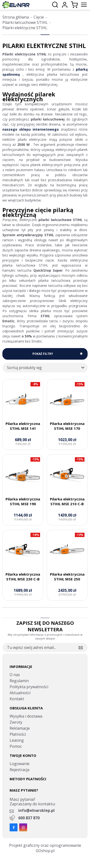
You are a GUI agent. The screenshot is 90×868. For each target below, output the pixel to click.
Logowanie (20, 764)
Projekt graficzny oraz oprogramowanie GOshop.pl (45, 848)
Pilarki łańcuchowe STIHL (25, 22)
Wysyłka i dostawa (26, 716)
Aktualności (20, 693)
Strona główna (16, 17)
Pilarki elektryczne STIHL (25, 28)
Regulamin (19, 681)
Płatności (18, 734)
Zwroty (16, 722)
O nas (15, 675)
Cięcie (39, 17)
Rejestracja (19, 770)
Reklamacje (20, 728)
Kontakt (17, 699)
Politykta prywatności (29, 687)
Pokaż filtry (43, 354)
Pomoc (16, 746)
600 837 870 (29, 818)
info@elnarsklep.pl (36, 810)
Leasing (17, 740)
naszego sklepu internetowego (31, 129)
